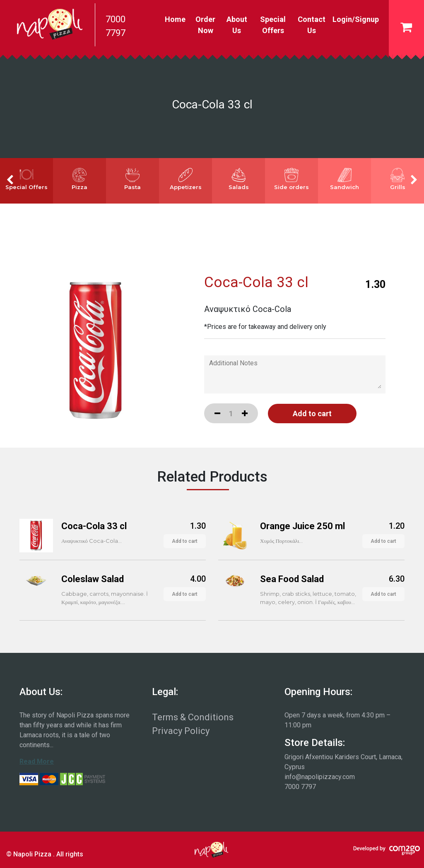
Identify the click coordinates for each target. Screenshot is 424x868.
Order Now (205, 25)
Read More (37, 761)
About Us (237, 25)
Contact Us (312, 25)
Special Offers (273, 25)
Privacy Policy (181, 731)
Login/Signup (356, 19)
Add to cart (185, 541)
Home (177, 18)
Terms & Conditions (193, 717)
